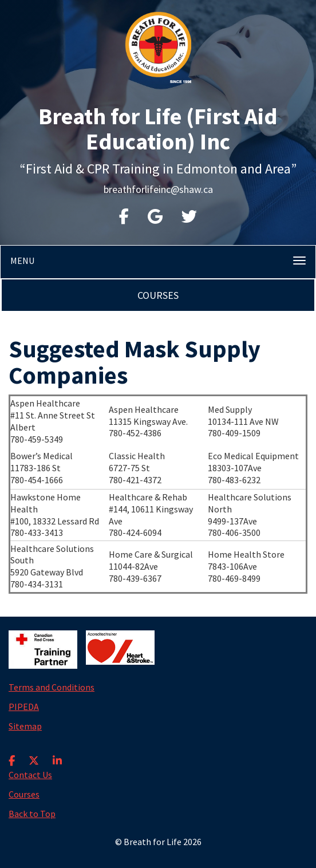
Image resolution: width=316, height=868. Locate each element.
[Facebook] (12, 753)
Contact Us (30, 775)
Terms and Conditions (52, 687)
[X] (34, 753)
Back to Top (32, 814)
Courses (158, 295)
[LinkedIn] (57, 753)
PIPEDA (24, 707)
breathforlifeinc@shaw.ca (158, 189)
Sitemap (25, 726)
